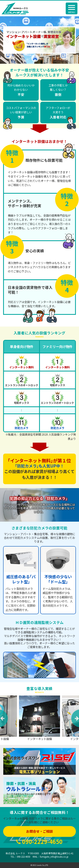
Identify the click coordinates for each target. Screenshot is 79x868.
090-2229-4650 (39, 842)
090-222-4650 (23, 857)
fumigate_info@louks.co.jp (54, 857)
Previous (7, 40)
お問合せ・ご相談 (39, 831)
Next (72, 40)
